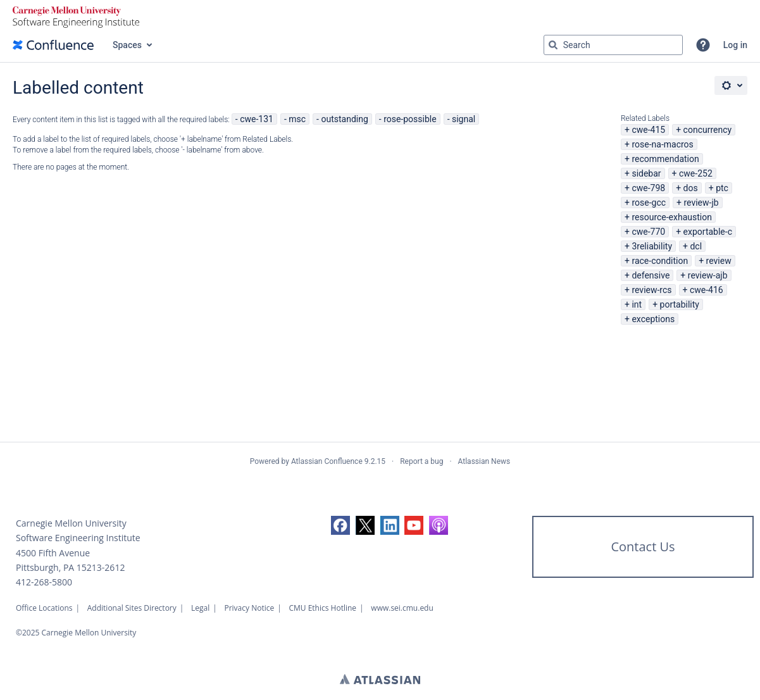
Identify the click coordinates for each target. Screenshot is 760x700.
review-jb (701, 203)
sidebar (646, 173)
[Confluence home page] (53, 45)
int (637, 304)
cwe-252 (696, 173)
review (719, 261)
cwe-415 (648, 130)
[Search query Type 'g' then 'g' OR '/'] (613, 45)
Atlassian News (484, 461)
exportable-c (708, 232)
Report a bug (421, 461)
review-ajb (708, 275)
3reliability (652, 246)
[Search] (553, 45)
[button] (703, 45)
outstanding (344, 119)
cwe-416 (707, 290)
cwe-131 (257, 119)
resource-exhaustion (672, 217)
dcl (696, 246)
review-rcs (651, 290)
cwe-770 (648, 232)
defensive (651, 275)
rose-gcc (649, 203)
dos (691, 188)
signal (464, 119)
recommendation (665, 159)
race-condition (660, 261)
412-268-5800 (44, 582)
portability (680, 304)
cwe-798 (648, 188)
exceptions (653, 319)
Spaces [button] (127, 45)
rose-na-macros (662, 144)
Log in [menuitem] (735, 45)
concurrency (708, 130)
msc (297, 119)
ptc (722, 188)
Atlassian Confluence (327, 461)
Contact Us (643, 547)
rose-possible (410, 119)
